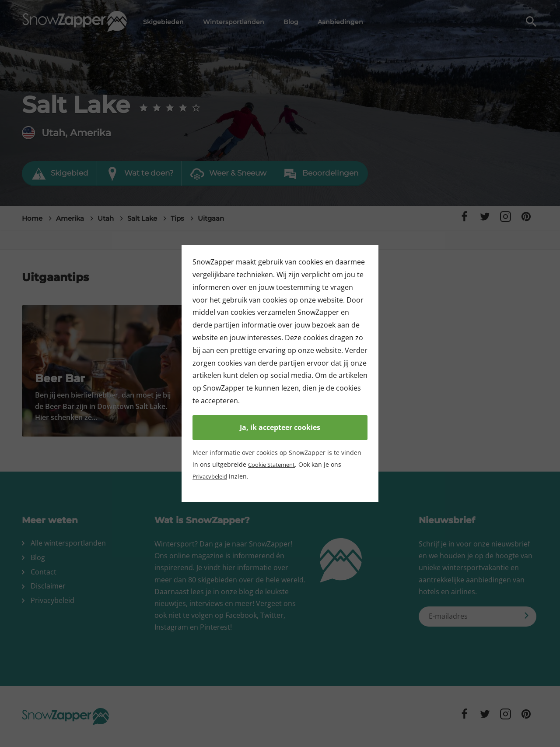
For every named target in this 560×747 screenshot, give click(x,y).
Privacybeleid (212, 476)
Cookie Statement (274, 464)
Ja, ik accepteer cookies (280, 427)
